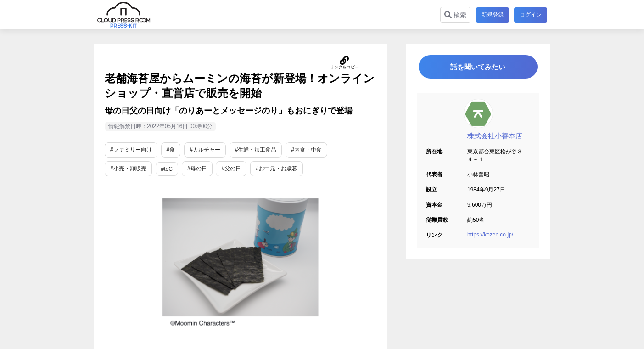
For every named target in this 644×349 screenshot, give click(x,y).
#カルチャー (205, 150)
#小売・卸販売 (128, 169)
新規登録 (492, 15)
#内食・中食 (306, 150)
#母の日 (197, 169)
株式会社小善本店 (495, 137)
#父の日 (231, 169)
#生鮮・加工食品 (256, 150)
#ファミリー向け (131, 150)
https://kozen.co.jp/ (490, 236)
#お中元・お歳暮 (277, 169)
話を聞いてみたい (478, 67)
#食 (171, 150)
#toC (167, 169)
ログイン (531, 15)
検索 (455, 15)
